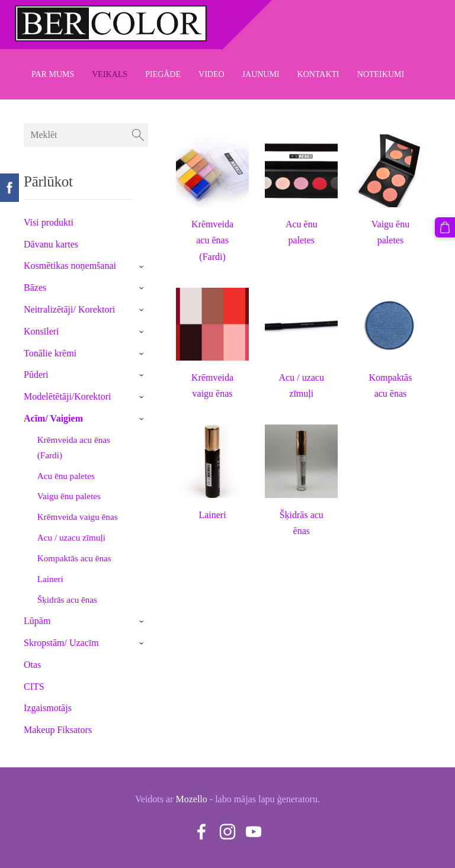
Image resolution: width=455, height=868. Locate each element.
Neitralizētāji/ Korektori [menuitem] (69, 309)
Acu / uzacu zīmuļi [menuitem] (71, 537)
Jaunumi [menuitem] (261, 74)
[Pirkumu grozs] (445, 227)
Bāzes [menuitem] (35, 287)
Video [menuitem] (212, 74)
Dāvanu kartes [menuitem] (51, 244)
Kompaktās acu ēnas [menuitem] (74, 558)
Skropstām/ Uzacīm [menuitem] (61, 643)
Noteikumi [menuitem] (381, 74)
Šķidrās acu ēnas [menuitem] (67, 599)
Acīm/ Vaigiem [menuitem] (53, 418)
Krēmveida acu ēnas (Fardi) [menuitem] (74, 447)
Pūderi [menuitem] (36, 374)
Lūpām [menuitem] (37, 621)
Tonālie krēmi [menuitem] (50, 353)
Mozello (191, 799)
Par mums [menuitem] (53, 74)
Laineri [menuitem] (50, 579)
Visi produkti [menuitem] (49, 222)
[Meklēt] (86, 135)
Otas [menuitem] (32, 665)
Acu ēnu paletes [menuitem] (66, 476)
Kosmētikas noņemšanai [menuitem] (70, 266)
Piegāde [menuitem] (163, 74)
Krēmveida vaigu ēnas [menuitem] (78, 517)
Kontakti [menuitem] (318, 74)
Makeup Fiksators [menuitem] (58, 730)
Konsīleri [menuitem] (41, 331)
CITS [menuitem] (34, 687)
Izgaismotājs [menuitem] (48, 708)
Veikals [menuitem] (110, 74)
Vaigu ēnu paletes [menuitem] (69, 496)
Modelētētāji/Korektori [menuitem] (68, 396)
